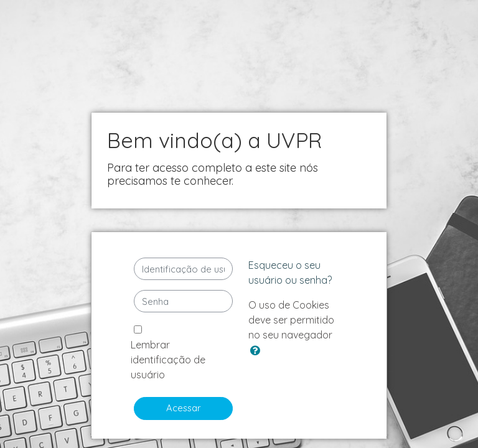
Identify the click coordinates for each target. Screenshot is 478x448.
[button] (258, 351)
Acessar (184, 408)
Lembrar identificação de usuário (168, 360)
